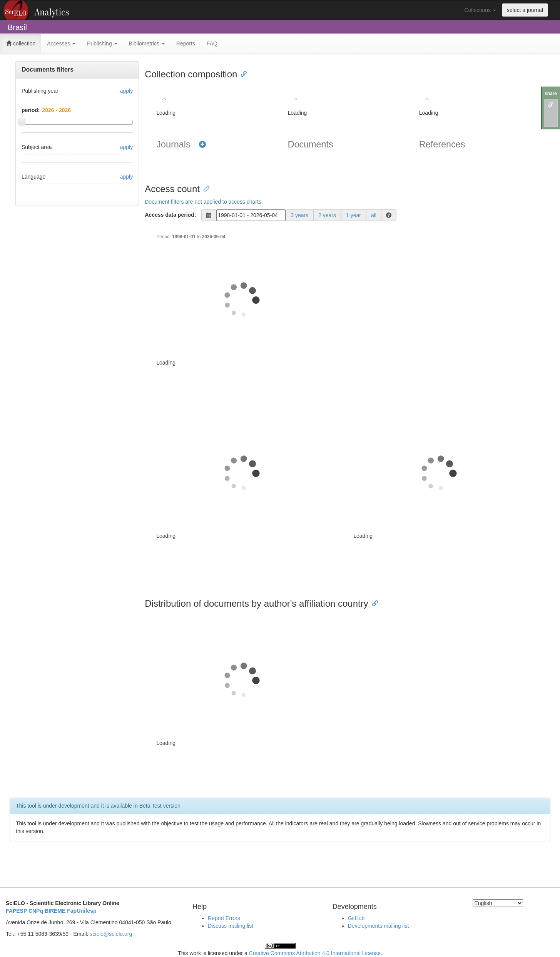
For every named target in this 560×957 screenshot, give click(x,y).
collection (21, 43)
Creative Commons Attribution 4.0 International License (315, 953)
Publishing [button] (102, 43)
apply (126, 91)
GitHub (356, 918)
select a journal (525, 10)
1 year (354, 215)
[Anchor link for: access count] (204, 188)
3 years (299, 215)
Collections (480, 10)
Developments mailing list (379, 926)
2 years (327, 215)
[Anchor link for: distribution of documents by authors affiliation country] (373, 603)
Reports (186, 43)
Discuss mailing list (231, 926)
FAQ (212, 43)
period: (31, 110)
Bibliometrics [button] (147, 43)
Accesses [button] (61, 43)
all (374, 215)
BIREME (55, 911)
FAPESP (16, 911)
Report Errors (224, 918)
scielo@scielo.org (111, 934)
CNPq (36, 911)
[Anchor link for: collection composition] (242, 73)
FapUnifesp (82, 911)
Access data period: (170, 215)
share (551, 94)
